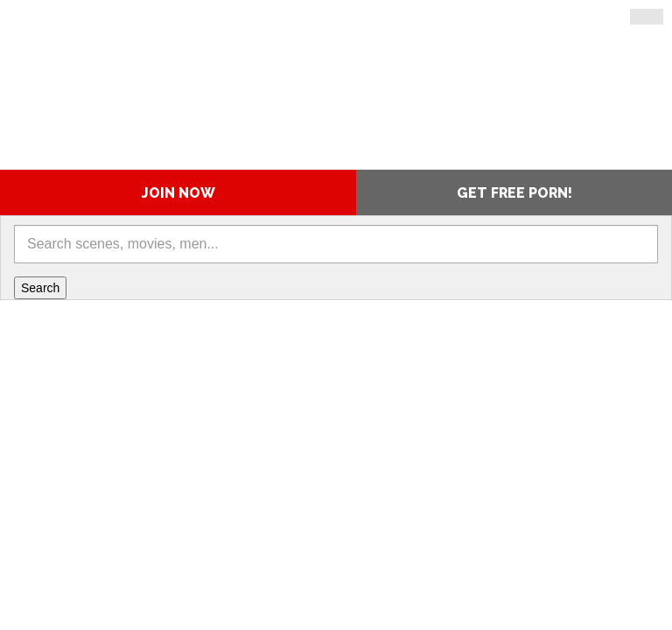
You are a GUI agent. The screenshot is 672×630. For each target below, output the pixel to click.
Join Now (178, 193)
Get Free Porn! (514, 193)
